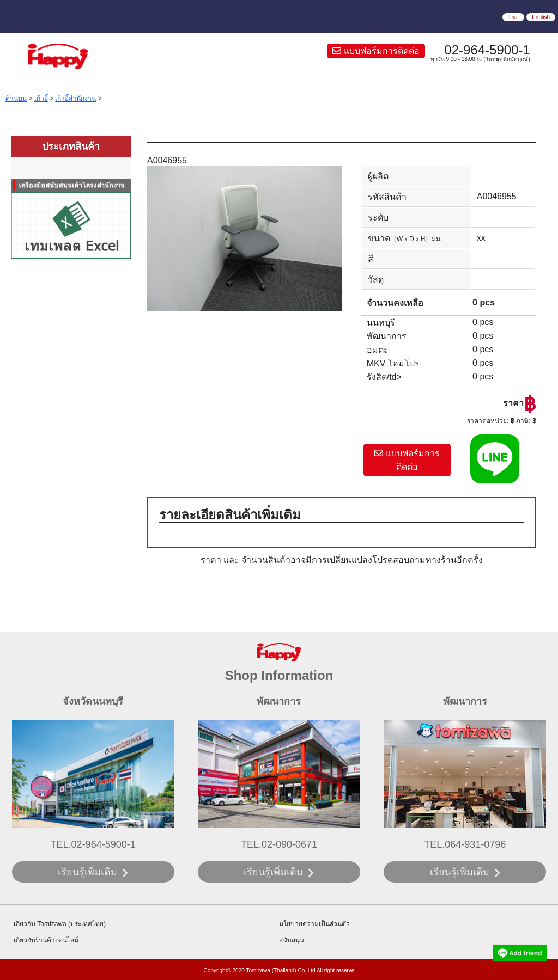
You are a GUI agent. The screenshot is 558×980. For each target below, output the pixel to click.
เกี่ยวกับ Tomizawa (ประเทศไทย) (60, 924)
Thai (513, 17)
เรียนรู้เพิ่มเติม (87, 872)
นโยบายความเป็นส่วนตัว (314, 924)
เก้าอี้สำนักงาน (75, 99)
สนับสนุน (292, 940)
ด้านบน (16, 99)
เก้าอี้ (41, 99)
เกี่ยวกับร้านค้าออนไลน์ (46, 940)
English (541, 17)
